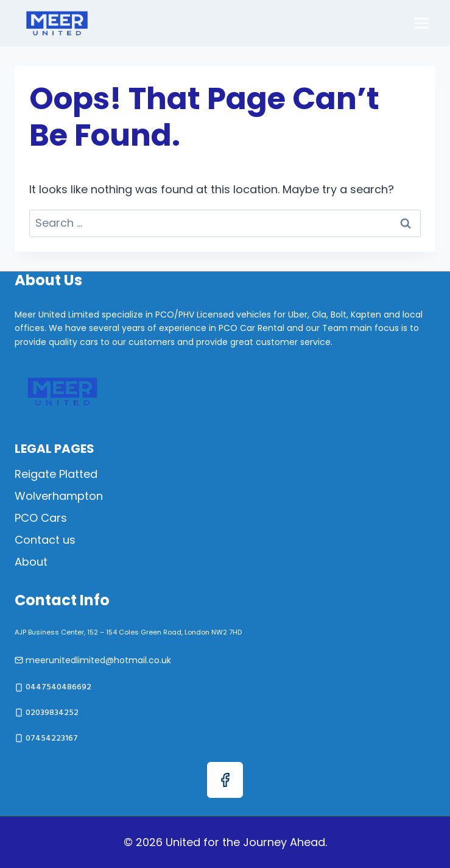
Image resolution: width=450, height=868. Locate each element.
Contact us (45, 540)
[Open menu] (421, 23)
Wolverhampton (59, 496)
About (31, 562)
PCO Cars (41, 518)
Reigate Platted (56, 474)
